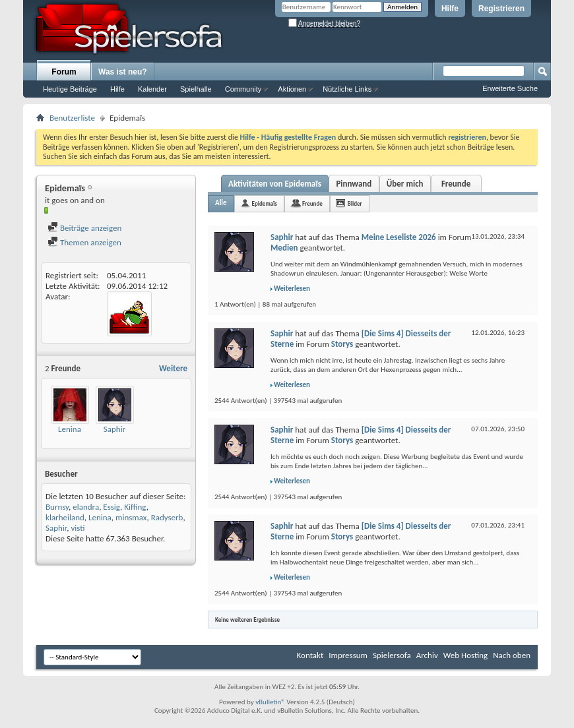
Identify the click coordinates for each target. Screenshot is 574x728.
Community (243, 89)
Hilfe (450, 9)
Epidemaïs (265, 203)
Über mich (405, 184)
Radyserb (167, 517)
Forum (64, 72)
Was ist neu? (123, 72)
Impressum (348, 655)
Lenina (70, 429)
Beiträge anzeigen (84, 228)
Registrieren (501, 9)
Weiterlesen (292, 288)
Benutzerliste (72, 118)
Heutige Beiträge (70, 89)
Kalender (152, 89)
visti (78, 528)
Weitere (173, 368)
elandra (86, 507)
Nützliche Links (347, 89)
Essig (112, 507)
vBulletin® (270, 702)
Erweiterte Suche (510, 88)
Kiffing (135, 507)
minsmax (131, 517)
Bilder (355, 203)
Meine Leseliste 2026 (399, 237)
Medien (284, 248)
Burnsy (57, 507)
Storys (342, 344)
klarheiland (65, 517)
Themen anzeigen (84, 242)
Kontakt (310, 655)
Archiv (427, 655)
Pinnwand (354, 184)
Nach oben (512, 655)
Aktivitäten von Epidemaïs (275, 184)
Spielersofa (392, 655)
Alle (221, 203)
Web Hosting (465, 655)
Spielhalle (196, 89)
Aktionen (292, 89)
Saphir (114, 429)
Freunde (456, 184)
